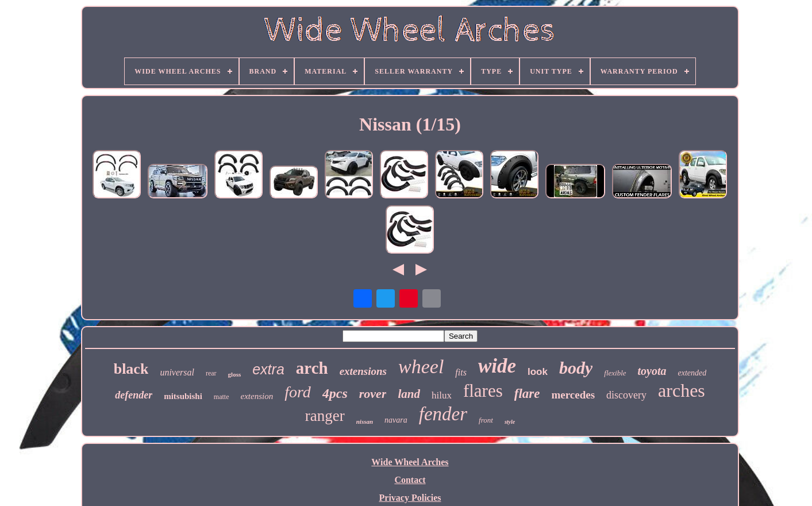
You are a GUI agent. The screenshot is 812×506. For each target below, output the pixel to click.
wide (497, 366)
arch (312, 368)
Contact (410, 480)
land (409, 394)
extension (257, 396)
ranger (325, 416)
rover (373, 394)
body (576, 368)
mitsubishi (183, 396)
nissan (365, 421)
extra (268, 369)
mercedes (573, 395)
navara (396, 420)
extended (692, 373)
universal (177, 372)
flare (527, 394)
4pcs (335, 393)
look (538, 372)
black (131, 369)
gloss (235, 374)
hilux (442, 395)
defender (134, 395)
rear (211, 373)
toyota (652, 371)
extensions (363, 371)
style (510, 422)
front (486, 420)
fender (443, 414)
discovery (626, 395)
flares (483, 391)
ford (298, 392)
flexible (615, 373)
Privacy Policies (410, 498)
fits (461, 372)
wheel (421, 367)
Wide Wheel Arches (410, 462)
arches (682, 390)
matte (222, 397)
